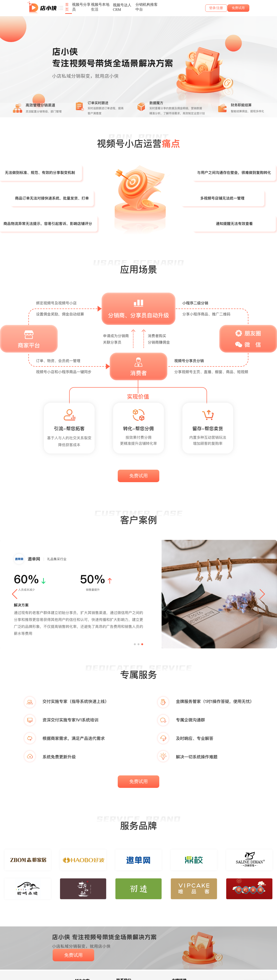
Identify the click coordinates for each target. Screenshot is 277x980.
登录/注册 (216, 8)
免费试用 (238, 8)
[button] (15, 594)
